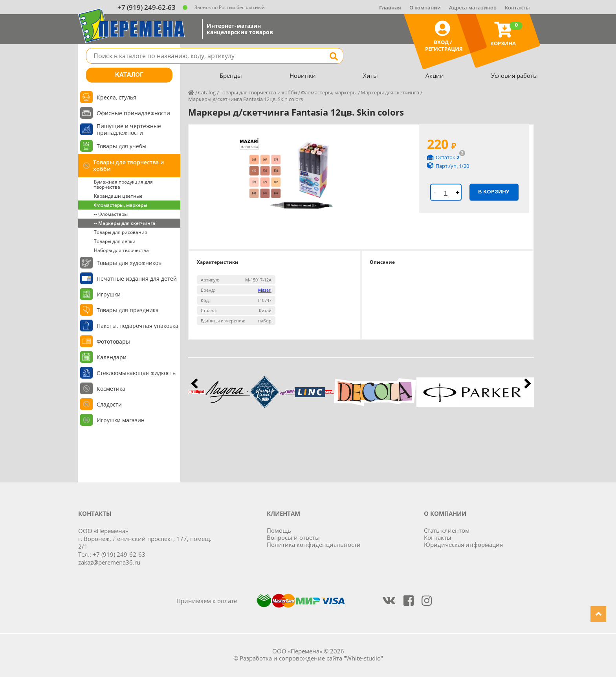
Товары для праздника (128, 310)
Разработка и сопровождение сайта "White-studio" (311, 658)
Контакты (517, 7)
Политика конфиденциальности (314, 545)
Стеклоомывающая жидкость (136, 373)
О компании (425, 7)
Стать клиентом (447, 530)
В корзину (494, 192)
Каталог (129, 75)
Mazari (265, 290)
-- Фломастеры (111, 214)
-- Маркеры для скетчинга (125, 223)
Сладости (109, 404)
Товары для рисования (121, 232)
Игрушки (109, 294)
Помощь (279, 530)
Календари (112, 357)
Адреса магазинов (473, 7)
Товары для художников (129, 263)
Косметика (111, 389)
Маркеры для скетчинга (390, 92)
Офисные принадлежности (133, 113)
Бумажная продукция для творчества (123, 184)
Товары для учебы (122, 146)
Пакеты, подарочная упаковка (137, 326)
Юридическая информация (463, 545)
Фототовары (113, 341)
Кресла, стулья (116, 97)
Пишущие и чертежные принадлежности (129, 129)
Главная (390, 7)
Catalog (207, 92)
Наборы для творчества (121, 250)
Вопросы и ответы (293, 537)
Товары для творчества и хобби (128, 166)
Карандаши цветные (118, 196)
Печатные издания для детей (137, 279)
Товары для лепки (115, 241)
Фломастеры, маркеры (121, 205)
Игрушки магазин (121, 420)
